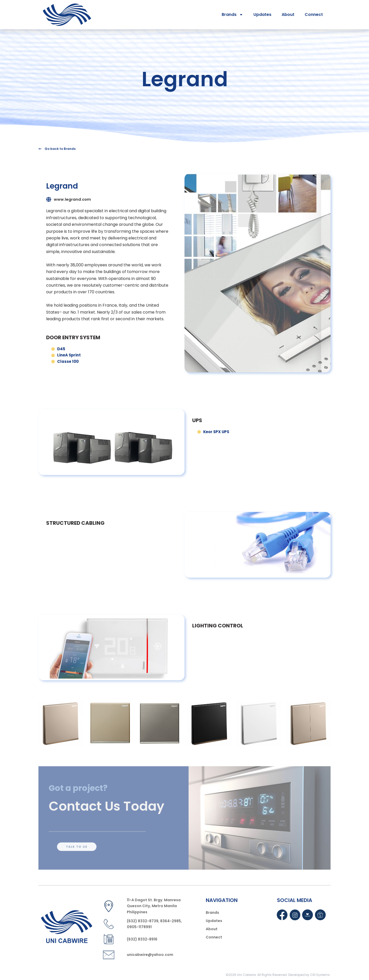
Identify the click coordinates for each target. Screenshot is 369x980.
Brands (232, 15)
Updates (262, 14)
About (288, 14)
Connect (314, 14)
